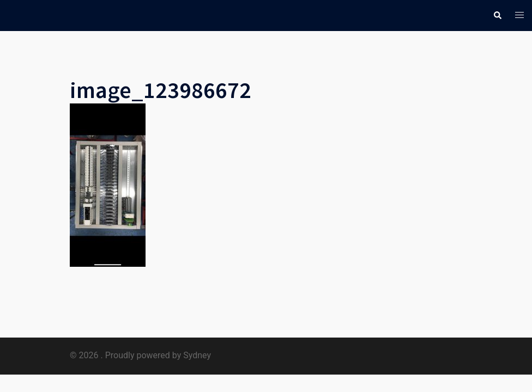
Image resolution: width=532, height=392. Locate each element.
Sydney (197, 355)
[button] (497, 15)
